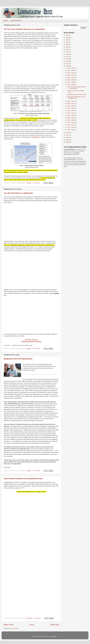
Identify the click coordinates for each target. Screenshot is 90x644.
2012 (67, 133)
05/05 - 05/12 (71, 104)
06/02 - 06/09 (71, 80)
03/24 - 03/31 (71, 118)
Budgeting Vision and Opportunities (18, 359)
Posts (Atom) (15, 628)
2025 (67, 37)
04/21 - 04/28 (71, 108)
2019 (67, 52)
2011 (67, 135)
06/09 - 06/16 (71, 78)
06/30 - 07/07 (71, 75)
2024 (67, 40)
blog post (35, 137)
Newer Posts (9, 625)
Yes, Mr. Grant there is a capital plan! (18, 193)
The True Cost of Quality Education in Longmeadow (24, 29)
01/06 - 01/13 (71, 130)
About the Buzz (16, 20)
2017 (67, 56)
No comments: (37, 183)
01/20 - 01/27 (71, 125)
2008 (67, 142)
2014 (67, 64)
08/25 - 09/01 (71, 70)
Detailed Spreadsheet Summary (31, 342)
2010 (67, 137)
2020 (67, 49)
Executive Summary (31, 340)
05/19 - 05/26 (71, 85)
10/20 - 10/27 (71, 68)
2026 (67, 35)
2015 (67, 61)
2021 (67, 47)
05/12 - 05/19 (71, 101)
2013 (67, 66)
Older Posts (55, 625)
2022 (67, 45)
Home (6, 20)
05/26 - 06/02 (71, 82)
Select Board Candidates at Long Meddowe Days (23, 479)
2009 (67, 140)
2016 (67, 59)
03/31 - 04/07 (71, 115)
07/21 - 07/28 (71, 73)
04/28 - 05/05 (71, 106)
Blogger (55, 636)
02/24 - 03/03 (71, 120)
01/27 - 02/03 (71, 122)
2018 (67, 54)
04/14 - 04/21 (71, 111)
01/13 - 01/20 (71, 127)
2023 (67, 42)
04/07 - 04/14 (71, 113)
